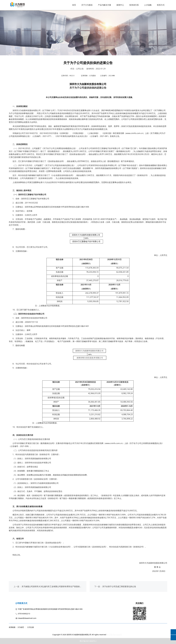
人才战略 (148, 5)
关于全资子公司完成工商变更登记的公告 (119, 586)
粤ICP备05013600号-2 (88, 641)
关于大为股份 (87, 5)
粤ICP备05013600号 (114, 635)
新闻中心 (120, 5)
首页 (74, 5)
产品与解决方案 (105, 5)
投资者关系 (134, 5)
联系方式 (161, 5)
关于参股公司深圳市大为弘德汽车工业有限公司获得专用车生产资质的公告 (52, 586)
